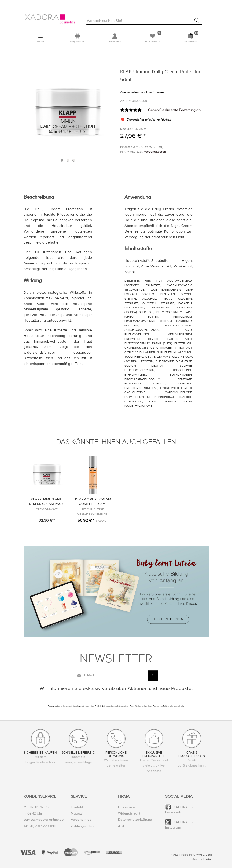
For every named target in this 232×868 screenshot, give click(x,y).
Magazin (78, 813)
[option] (68, 112)
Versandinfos (81, 820)
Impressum (126, 807)
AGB (122, 826)
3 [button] (74, 160)
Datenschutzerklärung (135, 820)
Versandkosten (155, 152)
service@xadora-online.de (44, 820)
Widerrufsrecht (129, 813)
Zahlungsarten (82, 826)
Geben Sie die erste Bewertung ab (174, 110)
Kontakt (77, 807)
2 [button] (68, 160)
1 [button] (62, 160)
